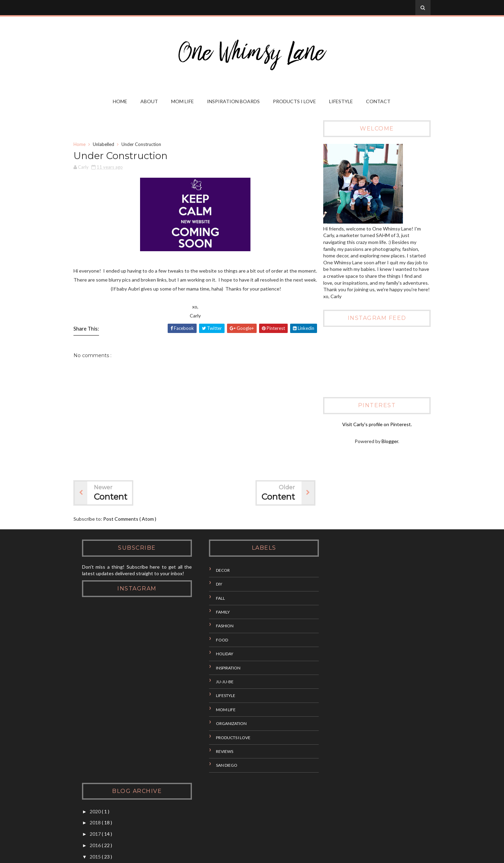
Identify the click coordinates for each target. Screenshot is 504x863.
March (337, 761)
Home (120, 101)
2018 (330, 580)
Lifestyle (341, 101)
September (343, 647)
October (340, 635)
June (336, 739)
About (150, 101)
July (335, 728)
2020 (330, 568)
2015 (330, 614)
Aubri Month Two (348, 668)
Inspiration (220, 668)
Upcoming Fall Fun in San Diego (362, 657)
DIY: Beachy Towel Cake (355, 680)
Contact (379, 101)
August (339, 716)
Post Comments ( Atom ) (132, 519)
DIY (211, 584)
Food (214, 640)
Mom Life (183, 101)
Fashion (216, 626)
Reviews (216, 752)
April (336, 750)
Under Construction (350, 691)
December (342, 624)
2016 (330, 603)
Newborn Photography (353, 702)
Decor (215, 571)
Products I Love (295, 101)
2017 (330, 591)
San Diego (218, 766)
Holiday (216, 654)
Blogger (388, 442)
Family (215, 612)
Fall (212, 598)
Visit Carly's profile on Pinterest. (375, 424)
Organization (223, 724)
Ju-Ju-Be (216, 682)
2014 (330, 775)
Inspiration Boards (234, 101)
